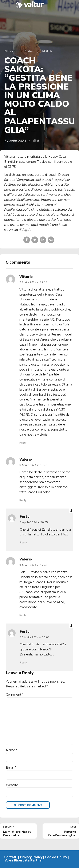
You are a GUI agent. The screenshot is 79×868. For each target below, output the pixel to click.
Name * (11, 750)
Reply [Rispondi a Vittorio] (23, 443)
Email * (11, 768)
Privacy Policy (31, 857)
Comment (15, 695)
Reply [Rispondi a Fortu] (23, 542)
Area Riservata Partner (24, 860)
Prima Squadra (36, 51)
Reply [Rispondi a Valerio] (23, 500)
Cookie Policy (56, 857)
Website (12, 785)
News (10, 51)
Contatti (11, 857)
